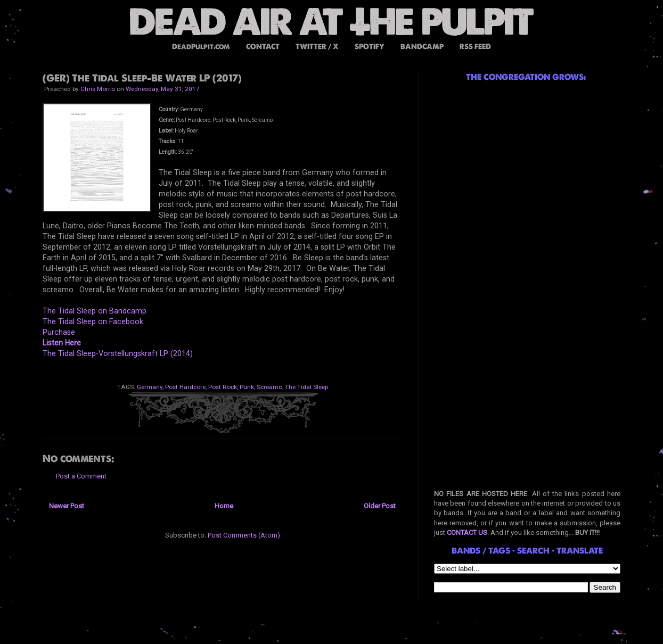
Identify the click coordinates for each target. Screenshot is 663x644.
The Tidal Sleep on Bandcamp (95, 311)
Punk (247, 387)
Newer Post (67, 506)
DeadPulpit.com (201, 47)
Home (224, 506)
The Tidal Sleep (306, 387)
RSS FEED (475, 47)
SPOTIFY (370, 47)
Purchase (59, 332)
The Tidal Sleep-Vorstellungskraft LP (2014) (118, 353)
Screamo (269, 387)
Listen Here (62, 343)
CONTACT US (467, 532)
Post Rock (223, 387)
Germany (150, 387)
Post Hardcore (185, 387)
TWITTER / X (317, 47)
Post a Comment (81, 476)
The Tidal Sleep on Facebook (93, 321)
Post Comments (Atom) (244, 535)
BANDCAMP (422, 47)
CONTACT (263, 47)
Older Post (380, 506)
